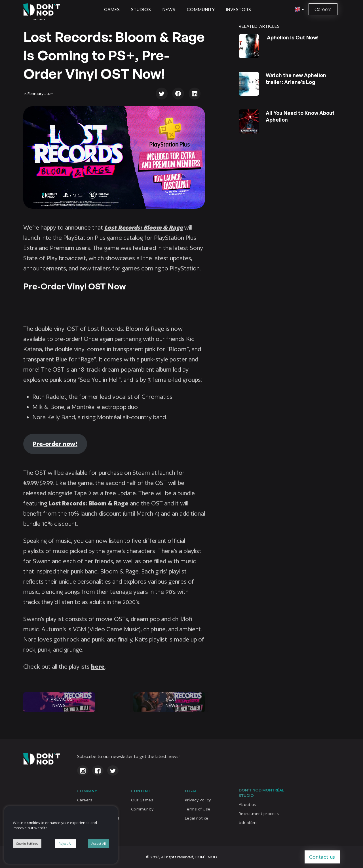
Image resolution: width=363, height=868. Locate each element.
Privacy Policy (198, 800)
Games (112, 9)
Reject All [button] (66, 844)
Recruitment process (259, 814)
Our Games (142, 800)
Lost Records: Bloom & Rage (143, 235)
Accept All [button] (99, 844)
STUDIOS (141, 9)
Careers (323, 9)
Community (201, 9)
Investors (239, 9)
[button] (298, 10)
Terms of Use (198, 809)
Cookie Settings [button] (27, 844)
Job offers (248, 823)
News (169, 9)
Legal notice (197, 818)
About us (247, 805)
